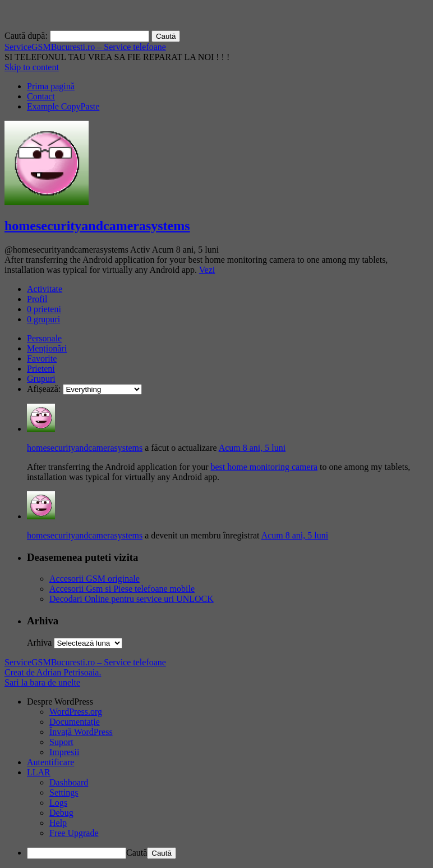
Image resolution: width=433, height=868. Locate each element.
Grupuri (41, 379)
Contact (41, 96)
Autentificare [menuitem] (50, 762)
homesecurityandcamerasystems (97, 226)
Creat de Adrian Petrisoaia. (53, 672)
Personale (44, 338)
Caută (137, 853)
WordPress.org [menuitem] (76, 712)
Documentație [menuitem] (75, 722)
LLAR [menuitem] (39, 772)
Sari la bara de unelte (42, 682)
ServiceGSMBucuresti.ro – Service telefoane (85, 47)
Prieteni (41, 369)
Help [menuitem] (58, 823)
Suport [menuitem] (61, 742)
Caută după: (26, 36)
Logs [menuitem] (58, 803)
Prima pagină (51, 86)
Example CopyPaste (63, 106)
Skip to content (32, 67)
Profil (37, 299)
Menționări (47, 348)
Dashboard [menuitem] (69, 782)
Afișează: (44, 389)
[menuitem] (228, 702)
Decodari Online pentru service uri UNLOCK (132, 599)
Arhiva (39, 643)
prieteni (44, 309)
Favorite (42, 358)
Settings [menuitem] (64, 792)
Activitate (45, 289)
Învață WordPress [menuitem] (81, 732)
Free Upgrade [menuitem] (74, 833)
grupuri (43, 319)
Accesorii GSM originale (95, 579)
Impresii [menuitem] (64, 752)
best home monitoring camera (264, 467)
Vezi (207, 270)
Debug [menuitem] (61, 813)
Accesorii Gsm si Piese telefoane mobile (122, 589)
